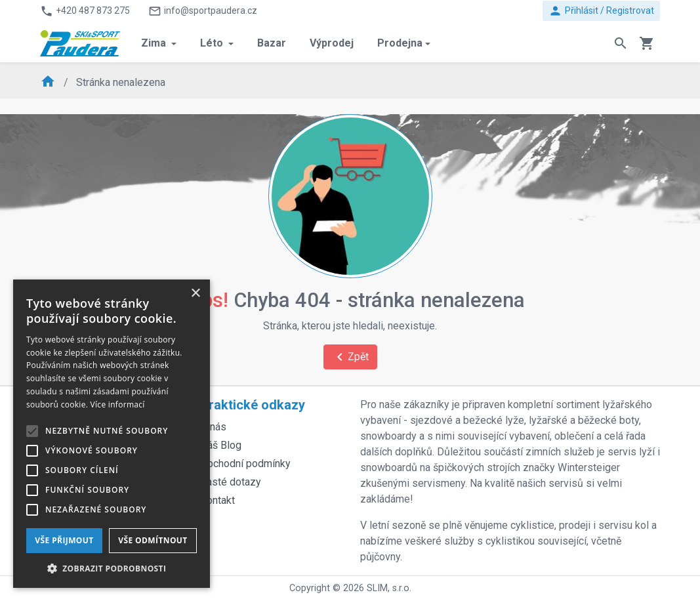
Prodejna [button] (400, 43)
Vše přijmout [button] (64, 540)
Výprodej (332, 43)
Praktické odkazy (253, 405)
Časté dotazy (231, 482)
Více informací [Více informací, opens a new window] (118, 404)
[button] (112, 568)
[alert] (112, 434)
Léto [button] (213, 43)
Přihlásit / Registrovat (601, 11)
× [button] (195, 294)
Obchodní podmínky (245, 464)
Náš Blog (221, 445)
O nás (213, 427)
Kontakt (217, 500)
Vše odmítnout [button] (153, 540)
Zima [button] (155, 43)
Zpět (350, 357)
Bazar (272, 43)
